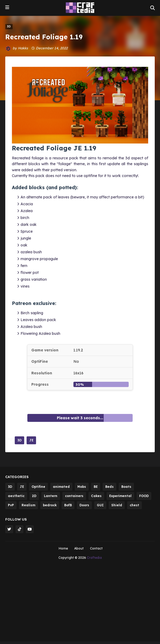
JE (31, 440)
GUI (100, 505)
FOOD (144, 496)
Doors (84, 505)
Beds (109, 487)
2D (34, 496)
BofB (68, 505)
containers (74, 496)
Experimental (120, 496)
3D (19, 440)
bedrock (50, 505)
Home (63, 548)
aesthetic (16, 496)
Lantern (51, 496)
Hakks (23, 48)
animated (61, 487)
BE (96, 487)
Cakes (96, 496)
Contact (96, 548)
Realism (28, 505)
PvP (11, 505)
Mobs (82, 487)
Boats (126, 487)
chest (134, 505)
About (79, 548)
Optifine (38, 487)
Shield (117, 505)
